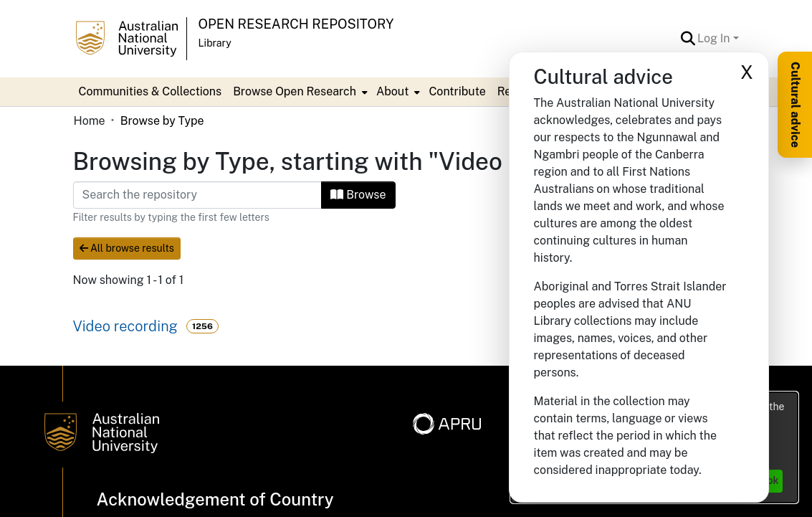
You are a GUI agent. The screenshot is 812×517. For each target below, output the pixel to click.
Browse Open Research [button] (295, 91)
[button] (688, 39)
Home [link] (90, 121)
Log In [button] (715, 38)
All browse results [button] (127, 248)
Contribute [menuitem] (457, 91)
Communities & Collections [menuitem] (151, 91)
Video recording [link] (126, 326)
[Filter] (198, 195)
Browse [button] (358, 195)
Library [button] (215, 43)
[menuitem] (299, 92)
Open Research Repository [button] (296, 24)
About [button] (392, 91)
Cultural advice (795, 105)
